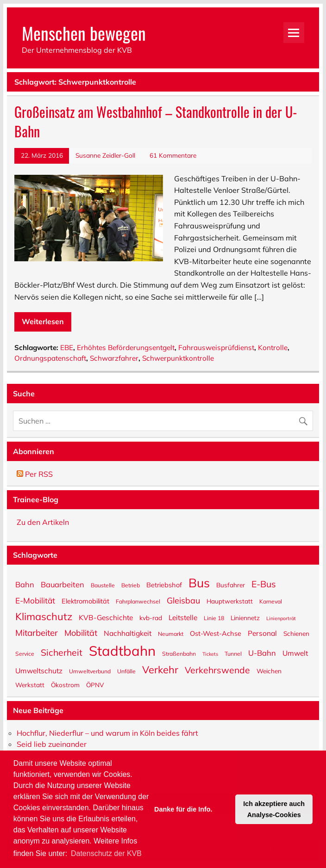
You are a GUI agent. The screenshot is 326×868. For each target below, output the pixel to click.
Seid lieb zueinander (52, 744)
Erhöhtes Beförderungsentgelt (126, 348)
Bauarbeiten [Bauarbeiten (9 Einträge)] (63, 584)
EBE (67, 348)
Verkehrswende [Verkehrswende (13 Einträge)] (217, 670)
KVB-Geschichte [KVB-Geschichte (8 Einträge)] (106, 617)
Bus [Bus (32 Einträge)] (199, 582)
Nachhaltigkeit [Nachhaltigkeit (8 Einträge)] (128, 633)
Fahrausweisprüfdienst (216, 348)
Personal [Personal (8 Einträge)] (262, 633)
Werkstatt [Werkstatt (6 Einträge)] (30, 684)
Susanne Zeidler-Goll (105, 155)
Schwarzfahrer (114, 358)
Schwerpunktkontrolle (178, 358)
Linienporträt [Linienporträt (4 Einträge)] (281, 618)
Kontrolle (273, 348)
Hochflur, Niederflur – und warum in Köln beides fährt (107, 733)
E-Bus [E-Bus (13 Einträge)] (264, 584)
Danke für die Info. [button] (183, 809)
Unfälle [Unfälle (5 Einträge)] (126, 671)
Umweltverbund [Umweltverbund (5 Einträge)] (90, 671)
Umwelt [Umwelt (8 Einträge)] (295, 653)
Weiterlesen (43, 321)
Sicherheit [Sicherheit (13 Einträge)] (62, 652)
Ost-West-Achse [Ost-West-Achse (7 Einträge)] (216, 633)
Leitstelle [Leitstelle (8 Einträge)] (183, 617)
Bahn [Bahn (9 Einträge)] (25, 584)
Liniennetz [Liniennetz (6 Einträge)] (245, 617)
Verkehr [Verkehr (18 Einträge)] (160, 669)
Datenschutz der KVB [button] (106, 853)
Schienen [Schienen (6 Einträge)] (296, 633)
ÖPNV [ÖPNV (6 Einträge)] (95, 684)
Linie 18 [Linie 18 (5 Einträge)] (214, 618)
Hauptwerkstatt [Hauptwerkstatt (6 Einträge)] (230, 601)
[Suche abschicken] (305, 419)
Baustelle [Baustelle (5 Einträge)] (103, 585)
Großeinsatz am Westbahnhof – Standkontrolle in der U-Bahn (156, 122)
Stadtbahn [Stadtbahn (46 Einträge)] (122, 650)
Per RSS (35, 474)
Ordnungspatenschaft (50, 358)
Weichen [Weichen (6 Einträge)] (269, 671)
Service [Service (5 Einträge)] (25, 653)
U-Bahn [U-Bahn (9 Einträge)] (262, 652)
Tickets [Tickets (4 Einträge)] (210, 654)
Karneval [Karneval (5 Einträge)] (271, 601)
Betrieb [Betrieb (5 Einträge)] (131, 585)
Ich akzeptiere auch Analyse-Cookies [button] (274, 809)
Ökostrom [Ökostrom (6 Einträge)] (65, 684)
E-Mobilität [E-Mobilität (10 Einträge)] (35, 600)
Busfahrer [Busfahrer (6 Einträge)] (231, 585)
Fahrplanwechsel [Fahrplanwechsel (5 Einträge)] (138, 601)
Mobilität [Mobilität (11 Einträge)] (81, 632)
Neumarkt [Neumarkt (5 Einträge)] (171, 634)
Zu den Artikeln (43, 522)
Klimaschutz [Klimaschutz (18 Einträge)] (44, 616)
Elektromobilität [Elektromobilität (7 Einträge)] (85, 601)
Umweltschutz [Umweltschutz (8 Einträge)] (39, 670)
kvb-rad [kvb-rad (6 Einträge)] (151, 617)
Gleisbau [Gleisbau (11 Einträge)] (183, 600)
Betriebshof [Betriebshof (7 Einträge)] (164, 585)
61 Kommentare (173, 155)
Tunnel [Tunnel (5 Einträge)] (233, 653)
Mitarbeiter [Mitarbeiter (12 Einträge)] (37, 632)
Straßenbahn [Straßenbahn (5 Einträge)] (179, 653)
